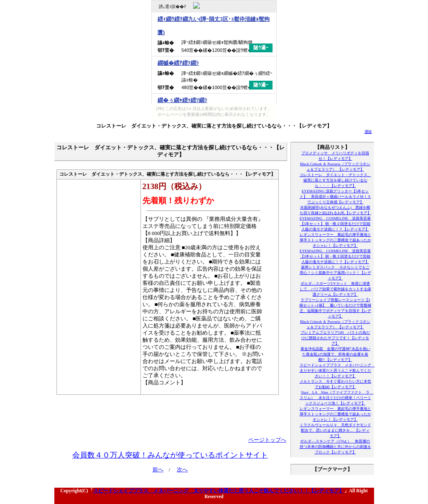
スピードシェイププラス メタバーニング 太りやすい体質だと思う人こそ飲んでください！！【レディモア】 (337, 371)
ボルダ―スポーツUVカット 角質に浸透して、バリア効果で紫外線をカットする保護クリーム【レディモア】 (335, 289)
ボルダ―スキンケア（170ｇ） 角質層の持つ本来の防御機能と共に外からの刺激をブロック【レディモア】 (335, 447)
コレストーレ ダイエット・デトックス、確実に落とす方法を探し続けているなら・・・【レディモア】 (214, 126)
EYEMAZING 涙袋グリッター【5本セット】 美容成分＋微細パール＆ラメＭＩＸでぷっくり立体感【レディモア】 (335, 197)
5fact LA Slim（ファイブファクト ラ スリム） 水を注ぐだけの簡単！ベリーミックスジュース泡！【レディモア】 (337, 398)
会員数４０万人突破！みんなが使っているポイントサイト (170, 455)
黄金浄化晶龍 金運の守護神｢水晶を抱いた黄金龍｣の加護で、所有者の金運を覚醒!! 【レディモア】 (335, 354)
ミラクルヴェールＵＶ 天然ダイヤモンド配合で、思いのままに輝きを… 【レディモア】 (335, 430)
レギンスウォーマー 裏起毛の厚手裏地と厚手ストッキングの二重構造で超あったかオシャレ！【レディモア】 (335, 240)
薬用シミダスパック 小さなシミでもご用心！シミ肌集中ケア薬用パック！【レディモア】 (335, 273)
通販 (368, 132)
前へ (158, 470)
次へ (182, 470)
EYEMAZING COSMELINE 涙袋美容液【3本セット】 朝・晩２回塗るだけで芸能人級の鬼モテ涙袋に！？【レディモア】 (335, 224)
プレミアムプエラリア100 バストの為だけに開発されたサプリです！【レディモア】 (335, 338)
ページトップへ (267, 440)
